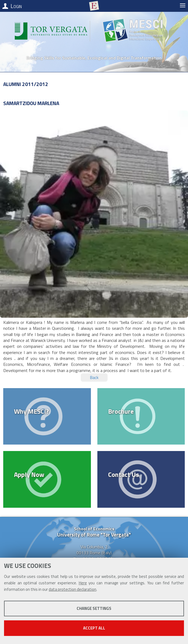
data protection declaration (72, 589)
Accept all (94, 628)
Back (94, 377)
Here (83, 583)
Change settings (94, 608)
